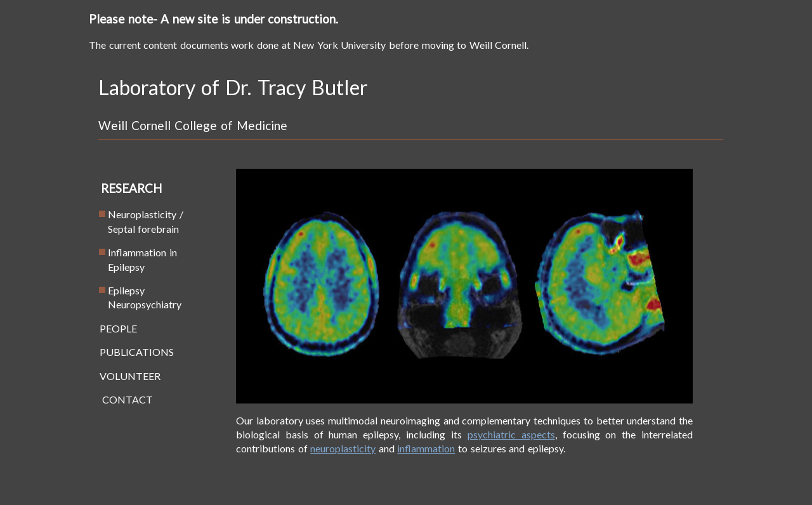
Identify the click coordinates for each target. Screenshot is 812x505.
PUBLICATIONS (132, 352)
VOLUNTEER (125, 376)
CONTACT (121, 399)
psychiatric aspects (511, 434)
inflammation (426, 448)
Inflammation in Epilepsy (134, 259)
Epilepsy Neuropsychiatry (136, 297)
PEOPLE (114, 328)
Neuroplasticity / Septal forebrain (137, 221)
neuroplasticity (343, 448)
